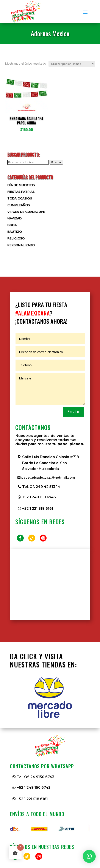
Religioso (16, 238)
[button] (89, 856)
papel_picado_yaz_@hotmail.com (48, 478)
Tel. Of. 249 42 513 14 (41, 487)
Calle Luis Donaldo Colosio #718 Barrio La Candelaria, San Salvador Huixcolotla (51, 463)
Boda (12, 225)
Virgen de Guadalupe (26, 212)
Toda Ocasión (20, 198)
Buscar (56, 162)
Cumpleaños (19, 205)
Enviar (74, 412)
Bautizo (15, 232)
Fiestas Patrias (21, 192)
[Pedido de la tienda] (72, 64)
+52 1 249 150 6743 (39, 497)
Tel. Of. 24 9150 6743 (36, 777)
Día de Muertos (21, 185)
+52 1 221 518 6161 (38, 509)
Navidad (14, 218)
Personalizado (21, 245)
